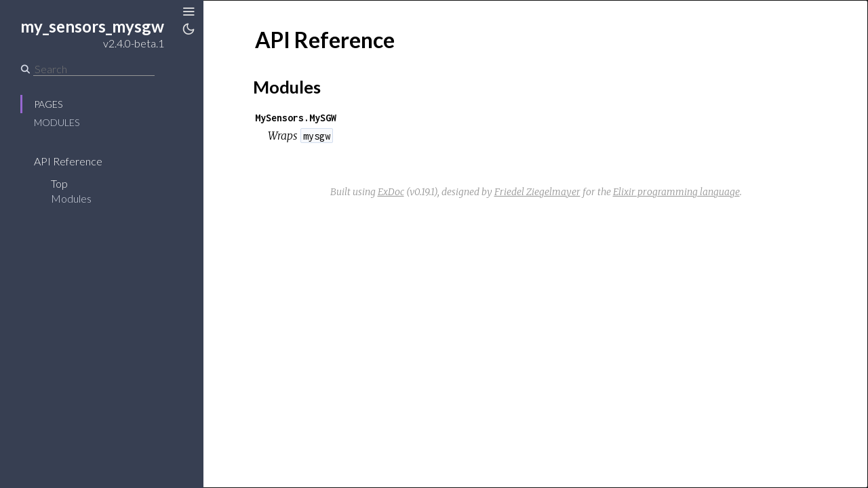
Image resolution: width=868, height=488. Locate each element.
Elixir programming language (676, 192)
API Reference (68, 161)
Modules (57, 122)
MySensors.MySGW (296, 118)
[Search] (94, 69)
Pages (48, 104)
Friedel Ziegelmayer (537, 192)
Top (59, 183)
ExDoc (391, 192)
